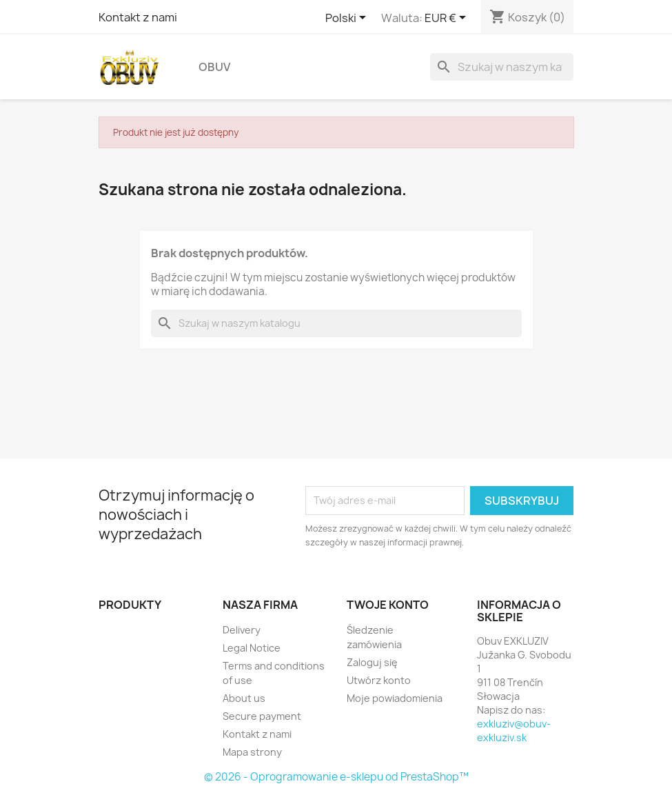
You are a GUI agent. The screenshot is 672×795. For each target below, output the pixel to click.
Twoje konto (388, 605)
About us (244, 698)
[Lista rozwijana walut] (448, 19)
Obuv (214, 67)
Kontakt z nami (138, 17)
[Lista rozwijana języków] (348, 19)
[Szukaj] (502, 67)
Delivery (242, 630)
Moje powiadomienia (395, 698)
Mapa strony (252, 752)
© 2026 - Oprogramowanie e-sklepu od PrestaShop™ (336, 777)
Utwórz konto (379, 680)
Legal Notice (252, 648)
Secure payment (262, 716)
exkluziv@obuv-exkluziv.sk (514, 731)
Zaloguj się (372, 662)
